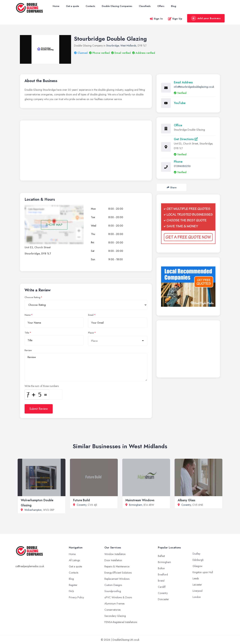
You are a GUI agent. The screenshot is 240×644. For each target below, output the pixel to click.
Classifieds (145, 6)
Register (73, 585)
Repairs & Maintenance (117, 566)
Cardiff (162, 587)
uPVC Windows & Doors (118, 597)
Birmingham (136, 505)
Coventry (81, 505)
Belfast (161, 556)
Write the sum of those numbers (42, 386)
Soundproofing (113, 591)
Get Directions (186, 139)
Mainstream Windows (140, 500)
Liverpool (198, 591)
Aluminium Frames (114, 604)
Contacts (90, 6)
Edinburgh (198, 560)
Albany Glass (186, 500)
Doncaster (163, 599)
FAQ (71, 591)
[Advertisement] (86, 151)
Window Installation (115, 554)
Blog (174, 6)
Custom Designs (113, 585)
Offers (161, 6)
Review (28, 350)
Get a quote (72, 6)
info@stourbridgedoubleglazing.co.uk (194, 87)
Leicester (197, 585)
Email (91, 315)
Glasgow (198, 566)
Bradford (163, 574)
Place (91, 333)
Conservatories (112, 610)
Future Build (81, 500)
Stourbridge (112, 46)
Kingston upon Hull (203, 572)
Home (56, 6)
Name (28, 315)
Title (27, 333)
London (197, 597)
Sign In (156, 19)
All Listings (74, 560)
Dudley (196, 554)
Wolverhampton (33, 510)
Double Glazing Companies (117, 6)
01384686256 (182, 166)
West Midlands (128, 46)
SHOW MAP (54, 225)
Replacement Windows (117, 579)
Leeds (196, 578)
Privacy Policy (76, 597)
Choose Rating (32, 297)
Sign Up (175, 19)
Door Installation (113, 560)
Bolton (161, 568)
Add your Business (206, 18)
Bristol (161, 581)
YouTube (180, 103)
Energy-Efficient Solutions (118, 573)
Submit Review (39, 409)
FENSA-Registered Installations (121, 622)
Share (172, 187)
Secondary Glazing (115, 616)
